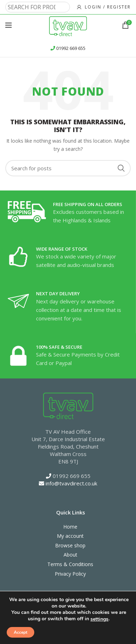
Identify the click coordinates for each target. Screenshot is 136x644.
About (70, 555)
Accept (20, 632)
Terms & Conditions (70, 564)
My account (70, 536)
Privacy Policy (70, 574)
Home (70, 527)
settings (99, 619)
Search (121, 168)
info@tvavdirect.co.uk (71, 483)
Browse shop (70, 545)
